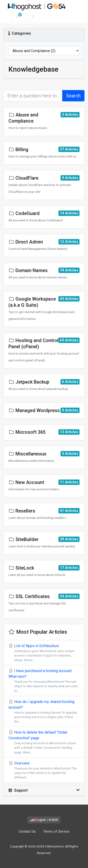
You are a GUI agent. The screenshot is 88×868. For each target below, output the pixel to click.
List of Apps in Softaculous (44, 653)
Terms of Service (56, 832)
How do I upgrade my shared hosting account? (44, 712)
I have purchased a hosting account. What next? (44, 681)
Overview (44, 770)
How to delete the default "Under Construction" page (44, 742)
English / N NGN (44, 820)
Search (73, 96)
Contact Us (27, 832)
